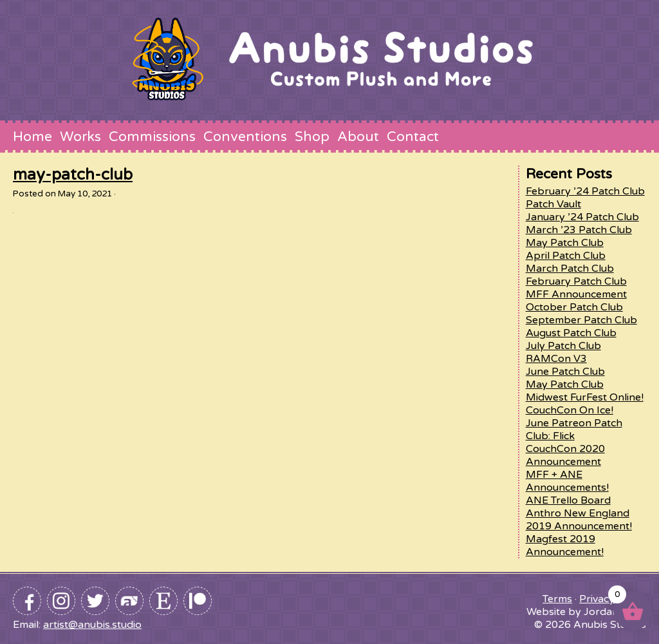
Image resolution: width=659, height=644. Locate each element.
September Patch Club (581, 320)
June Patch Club (565, 372)
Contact (413, 137)
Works (80, 137)
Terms (557, 599)
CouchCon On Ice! (570, 410)
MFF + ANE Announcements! (567, 481)
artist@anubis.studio (92, 625)
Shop (312, 137)
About (358, 137)
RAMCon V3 (556, 359)
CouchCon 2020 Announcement (565, 455)
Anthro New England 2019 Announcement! (579, 520)
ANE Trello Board (568, 500)
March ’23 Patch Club (579, 230)
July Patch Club (563, 346)
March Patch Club (570, 269)
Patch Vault (553, 204)
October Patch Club (574, 307)
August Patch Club (571, 333)
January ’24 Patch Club (582, 217)
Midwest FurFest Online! (585, 397)
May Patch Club (565, 243)
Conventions (245, 137)
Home (32, 137)
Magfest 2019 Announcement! (565, 545)
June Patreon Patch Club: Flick (574, 430)
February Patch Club (576, 281)
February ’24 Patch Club (585, 191)
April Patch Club (566, 256)
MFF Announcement (576, 294)
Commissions (152, 137)
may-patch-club (73, 175)
